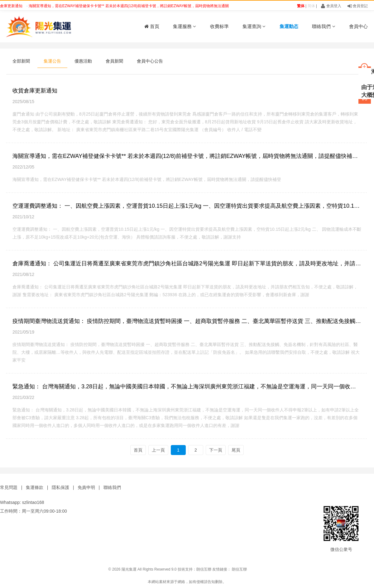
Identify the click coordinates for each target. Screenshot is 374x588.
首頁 (152, 26)
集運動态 (289, 26)
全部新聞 (21, 61)
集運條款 (35, 487)
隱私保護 (60, 487)
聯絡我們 (324, 26)
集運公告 (52, 61)
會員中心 (358, 26)
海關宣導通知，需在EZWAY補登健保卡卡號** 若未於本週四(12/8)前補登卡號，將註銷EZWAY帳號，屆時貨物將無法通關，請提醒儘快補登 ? (147, 6)
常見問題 (9, 487)
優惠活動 (83, 61)
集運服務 (185, 26)
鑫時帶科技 (365, 569)
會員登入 (331, 6)
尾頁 (236, 450)
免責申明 (86, 487)
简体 (311, 6)
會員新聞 (114, 61)
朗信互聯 (204, 569)
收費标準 (219, 26)
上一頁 (158, 450)
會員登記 (358, 6)
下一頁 (216, 450)
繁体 (301, 6)
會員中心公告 (150, 61)
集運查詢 (254, 26)
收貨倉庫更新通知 (35, 91)
